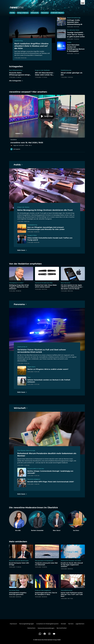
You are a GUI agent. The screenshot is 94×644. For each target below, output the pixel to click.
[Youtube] (54, 634)
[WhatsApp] (40, 634)
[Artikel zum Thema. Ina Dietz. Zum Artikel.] (76, 521)
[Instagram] (49, 634)
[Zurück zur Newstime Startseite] (16, 7)
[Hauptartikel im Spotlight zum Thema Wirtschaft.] (21, 408)
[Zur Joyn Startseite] (83, 2)
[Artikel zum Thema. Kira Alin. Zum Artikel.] (18, 521)
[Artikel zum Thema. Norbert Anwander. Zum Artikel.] (37, 521)
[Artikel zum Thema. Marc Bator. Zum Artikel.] (57, 521)
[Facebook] (45, 634)
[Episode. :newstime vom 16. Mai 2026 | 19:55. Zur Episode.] (47, 121)
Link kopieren (15, 149)
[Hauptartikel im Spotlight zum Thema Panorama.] (20, 304)
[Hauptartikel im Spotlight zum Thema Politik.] (18, 165)
